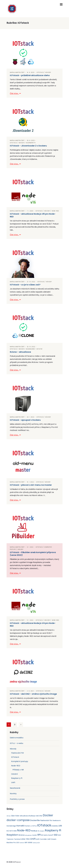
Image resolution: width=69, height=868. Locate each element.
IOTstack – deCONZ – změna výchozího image (33, 694)
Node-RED (55, 211)
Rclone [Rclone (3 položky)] (22, 835)
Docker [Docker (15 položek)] (48, 815)
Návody (48, 72)
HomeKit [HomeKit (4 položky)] (20, 826)
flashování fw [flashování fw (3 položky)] (46, 820)
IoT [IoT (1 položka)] (31, 826)
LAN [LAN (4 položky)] (60, 826)
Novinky (13, 794)
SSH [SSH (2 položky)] (59, 835)
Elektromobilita (17, 738)
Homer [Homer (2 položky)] (27, 826)
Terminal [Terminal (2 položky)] (17, 839)
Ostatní (39, 349)
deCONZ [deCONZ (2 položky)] (39, 816)
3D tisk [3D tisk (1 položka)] (9, 816)
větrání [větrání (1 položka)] (22, 843)
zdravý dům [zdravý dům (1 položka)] (36, 843)
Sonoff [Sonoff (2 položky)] (51, 835)
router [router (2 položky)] (35, 835)
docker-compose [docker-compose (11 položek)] (18, 820)
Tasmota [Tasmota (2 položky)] (10, 839)
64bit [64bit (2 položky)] (17, 816)
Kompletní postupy (20, 761)
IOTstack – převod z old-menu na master (31, 485)
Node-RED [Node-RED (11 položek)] (24, 830)
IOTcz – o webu (17, 743)
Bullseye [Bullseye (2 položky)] (32, 816)
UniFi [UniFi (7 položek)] (33, 839)
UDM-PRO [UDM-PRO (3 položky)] (25, 839)
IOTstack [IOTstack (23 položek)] (44, 825)
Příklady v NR (18, 770)
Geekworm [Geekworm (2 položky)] (57, 821)
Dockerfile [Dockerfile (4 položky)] (35, 820)
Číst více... (15, 93)
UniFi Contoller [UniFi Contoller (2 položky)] (41, 839)
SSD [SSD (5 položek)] (56, 835)
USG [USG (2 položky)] (18, 843)
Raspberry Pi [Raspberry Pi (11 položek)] (53, 830)
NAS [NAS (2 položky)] (15, 831)
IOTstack (40, 72)
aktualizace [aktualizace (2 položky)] (24, 816)
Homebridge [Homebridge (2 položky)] (11, 826)
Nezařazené (30, 349)
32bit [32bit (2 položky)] (13, 816)
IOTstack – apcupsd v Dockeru (25, 420)
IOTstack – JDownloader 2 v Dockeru (28, 146)
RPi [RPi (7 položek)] (39, 835)
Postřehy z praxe (17, 799)
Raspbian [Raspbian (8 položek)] (12, 835)
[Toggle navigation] (61, 4)
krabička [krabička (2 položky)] (55, 826)
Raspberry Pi (31, 143)
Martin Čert (20, 72)
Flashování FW (18, 753)
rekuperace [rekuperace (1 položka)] (28, 835)
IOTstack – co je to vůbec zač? (25, 285)
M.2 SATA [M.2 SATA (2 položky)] (10, 831)
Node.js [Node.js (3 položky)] (34, 831)
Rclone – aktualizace (20, 352)
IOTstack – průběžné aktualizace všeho (30, 75)
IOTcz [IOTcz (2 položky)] (35, 826)
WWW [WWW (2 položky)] (30, 843)
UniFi (13, 782)
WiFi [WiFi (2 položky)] (26, 843)
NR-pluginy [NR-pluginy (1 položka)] (41, 831)
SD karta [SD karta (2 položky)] (44, 835)
